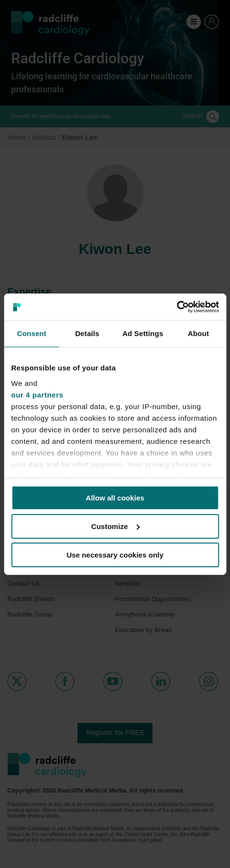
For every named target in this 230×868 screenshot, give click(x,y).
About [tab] (199, 333)
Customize (115, 526)
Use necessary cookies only (115, 554)
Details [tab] (87, 333)
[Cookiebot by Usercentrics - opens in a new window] (176, 307)
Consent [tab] (32, 333)
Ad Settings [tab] (143, 333)
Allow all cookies (115, 498)
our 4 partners (37, 394)
